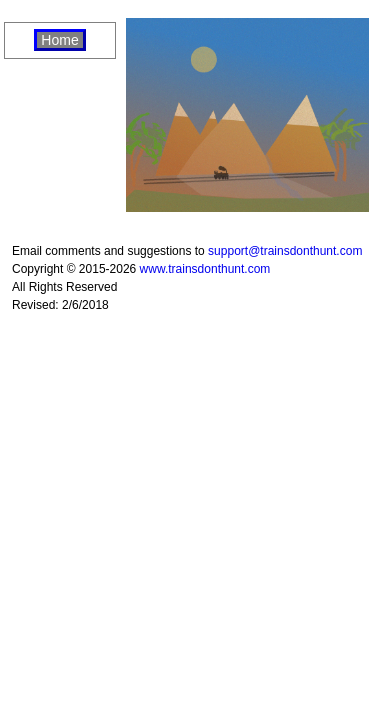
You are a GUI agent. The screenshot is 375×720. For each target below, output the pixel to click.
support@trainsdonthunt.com (285, 251)
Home (59, 40)
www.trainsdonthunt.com (205, 269)
